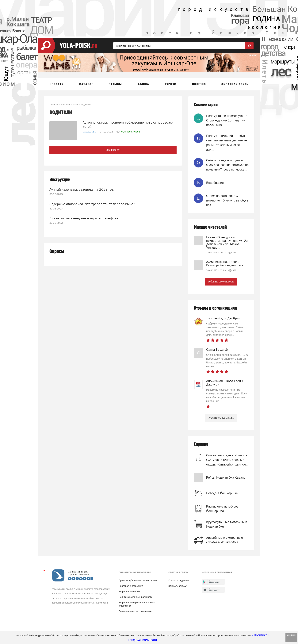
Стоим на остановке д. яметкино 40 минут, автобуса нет (227, 200)
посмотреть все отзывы (221, 418)
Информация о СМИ (129, 592)
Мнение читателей (210, 227)
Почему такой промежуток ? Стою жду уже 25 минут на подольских (227, 120)
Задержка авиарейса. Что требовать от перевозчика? (92, 204)
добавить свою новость (221, 282)
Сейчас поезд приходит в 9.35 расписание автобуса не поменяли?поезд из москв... (227, 165)
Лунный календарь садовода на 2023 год (81, 189)
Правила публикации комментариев (138, 581)
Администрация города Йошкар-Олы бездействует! (226, 263)
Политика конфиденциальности (135, 597)
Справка (201, 444)
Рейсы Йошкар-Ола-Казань (226, 477)
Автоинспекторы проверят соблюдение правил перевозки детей (128, 124)
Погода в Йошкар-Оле (222, 493)
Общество (90, 132)
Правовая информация (131, 586)
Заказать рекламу (178, 586)
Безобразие (215, 183)
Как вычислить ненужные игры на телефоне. (84, 218)
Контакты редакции (179, 581)
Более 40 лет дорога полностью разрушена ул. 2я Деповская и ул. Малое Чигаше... (227, 242)
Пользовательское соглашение (135, 611)
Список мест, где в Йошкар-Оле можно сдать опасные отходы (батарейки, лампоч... (227, 460)
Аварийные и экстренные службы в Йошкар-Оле (225, 540)
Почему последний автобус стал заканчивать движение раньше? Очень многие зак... (227, 143)
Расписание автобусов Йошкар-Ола (222, 509)
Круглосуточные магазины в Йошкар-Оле (227, 524)
